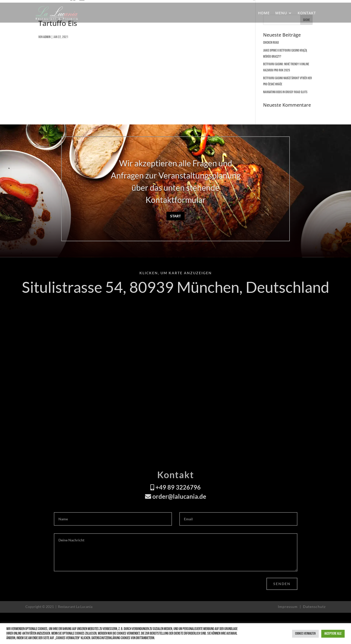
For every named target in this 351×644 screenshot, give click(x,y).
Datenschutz (314, 607)
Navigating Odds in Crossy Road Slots (285, 92)
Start (175, 216)
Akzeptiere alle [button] (333, 634)
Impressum (288, 607)
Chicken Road (271, 43)
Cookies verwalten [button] (305, 634)
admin (47, 37)
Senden (282, 584)
